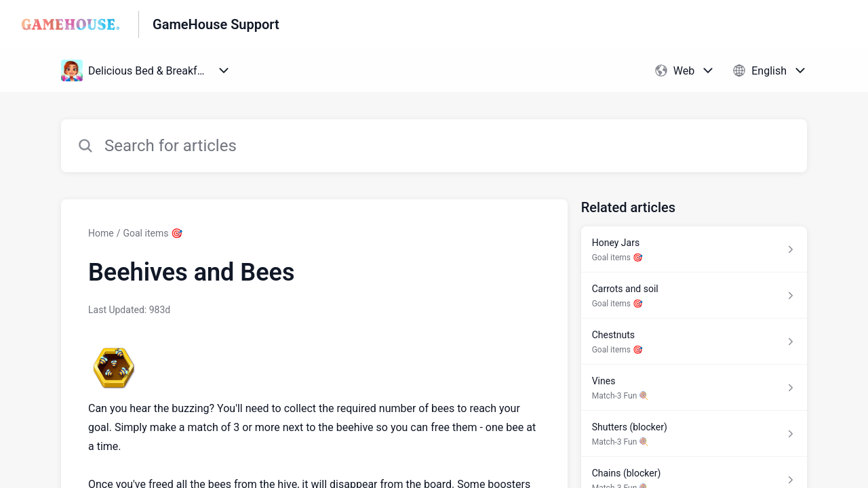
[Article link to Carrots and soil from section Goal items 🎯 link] (694, 296)
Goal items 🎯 (152, 233)
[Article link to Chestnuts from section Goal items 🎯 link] (694, 342)
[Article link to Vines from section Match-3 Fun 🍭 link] (694, 388)
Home (101, 233)
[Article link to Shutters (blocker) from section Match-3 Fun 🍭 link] (694, 434)
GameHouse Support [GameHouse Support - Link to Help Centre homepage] (216, 24)
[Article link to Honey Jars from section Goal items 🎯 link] (694, 249)
